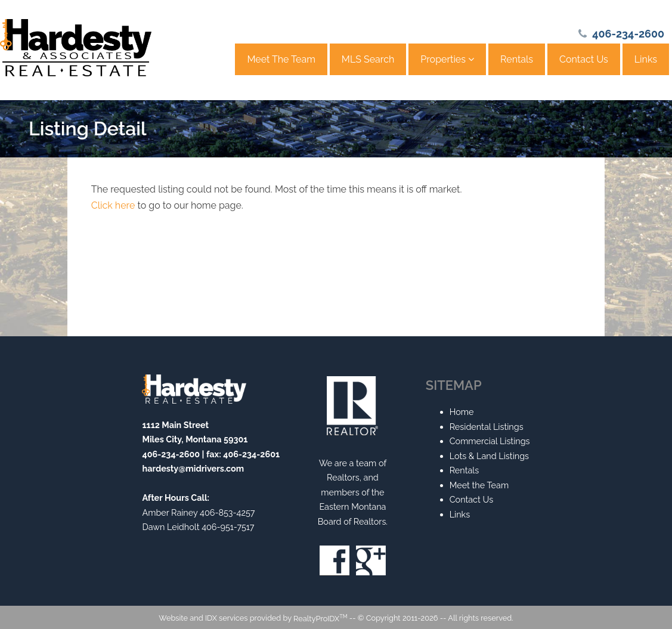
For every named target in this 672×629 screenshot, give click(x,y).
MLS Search (368, 59)
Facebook (335, 560)
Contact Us (584, 59)
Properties (447, 59)
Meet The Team (281, 59)
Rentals (517, 59)
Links (646, 59)
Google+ (371, 560)
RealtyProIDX (320, 619)
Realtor (352, 406)
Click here (113, 205)
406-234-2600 (628, 34)
